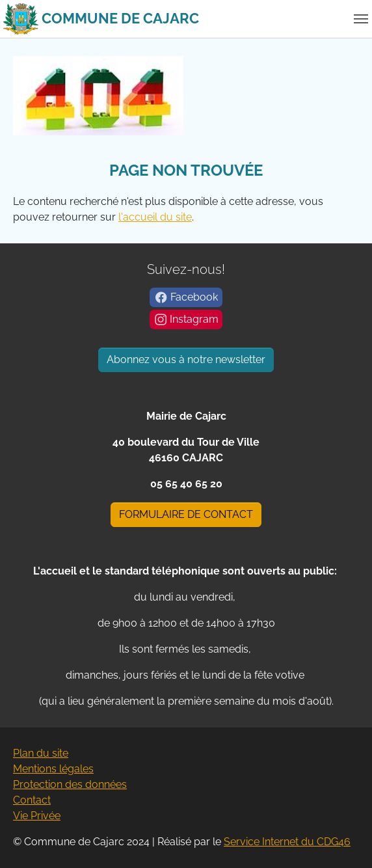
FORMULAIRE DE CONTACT (186, 514)
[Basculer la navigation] (361, 19)
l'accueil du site (155, 217)
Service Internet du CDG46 (287, 842)
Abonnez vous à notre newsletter (186, 359)
